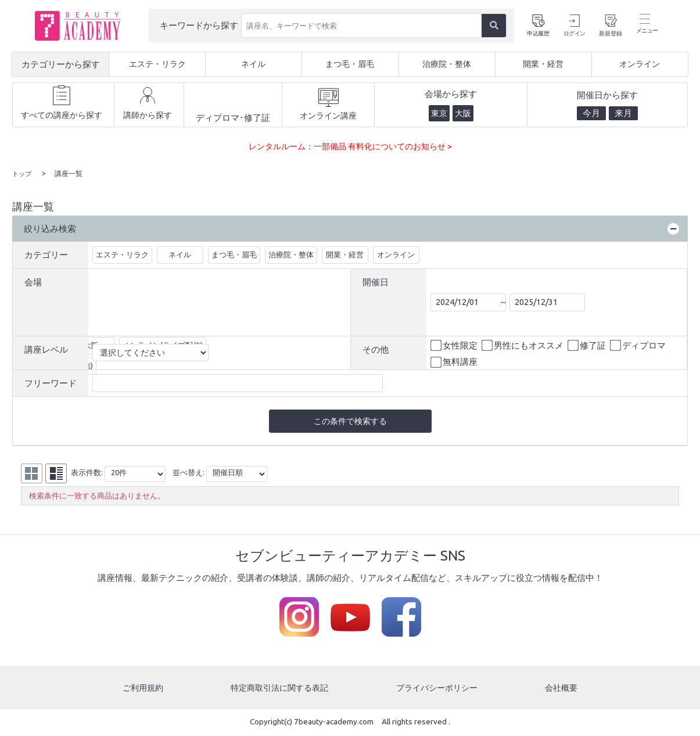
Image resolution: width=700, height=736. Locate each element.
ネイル (180, 254)
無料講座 (455, 362)
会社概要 (562, 689)
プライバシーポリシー (438, 689)
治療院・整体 (291, 254)
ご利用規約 (142, 689)
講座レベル (46, 349)
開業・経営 (345, 254)
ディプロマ (639, 345)
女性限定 (455, 345)
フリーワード (51, 383)
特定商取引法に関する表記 (279, 689)
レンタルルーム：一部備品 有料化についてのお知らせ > (350, 146)
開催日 (376, 281)
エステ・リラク (122, 254)
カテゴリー (46, 254)
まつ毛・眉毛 (234, 254)
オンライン (396, 254)
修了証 (588, 345)
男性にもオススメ (523, 345)
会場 (33, 281)
